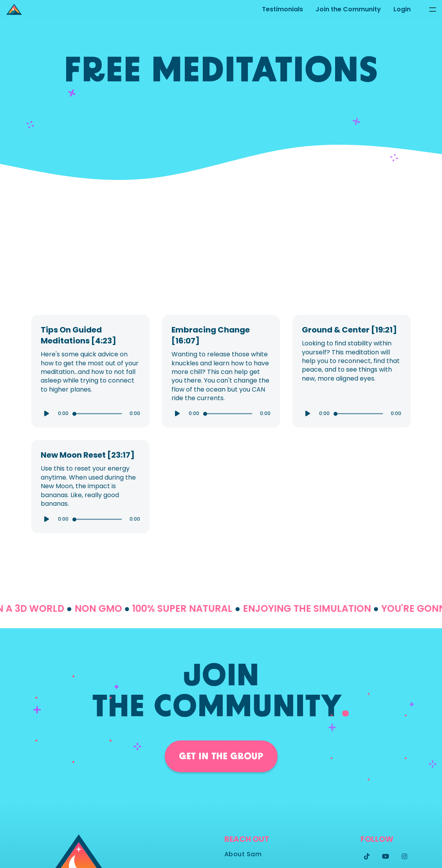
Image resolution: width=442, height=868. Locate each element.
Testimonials (282, 9)
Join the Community (348, 9)
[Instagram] (404, 856)
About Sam (243, 854)
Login (402, 9)
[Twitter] (367, 856)
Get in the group (221, 756)
